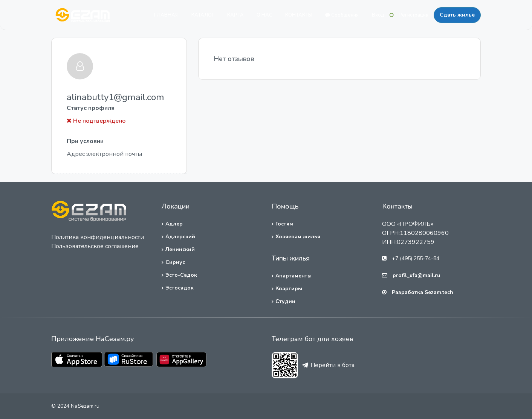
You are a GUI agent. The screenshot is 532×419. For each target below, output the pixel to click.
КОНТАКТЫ (299, 15)
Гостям (284, 224)
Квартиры (289, 289)
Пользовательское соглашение (95, 246)
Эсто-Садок (181, 275)
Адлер (174, 224)
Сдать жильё (457, 15)
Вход (378, 15)
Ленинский (180, 249)
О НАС (264, 15)
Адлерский (180, 237)
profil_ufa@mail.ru (416, 275)
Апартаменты (294, 276)
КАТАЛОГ (203, 15)
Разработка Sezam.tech (423, 292)
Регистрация (414, 15)
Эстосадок (180, 288)
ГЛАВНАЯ (166, 15)
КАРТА (235, 15)
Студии (285, 301)
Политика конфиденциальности (98, 237)
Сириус (175, 262)
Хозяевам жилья (298, 237)
